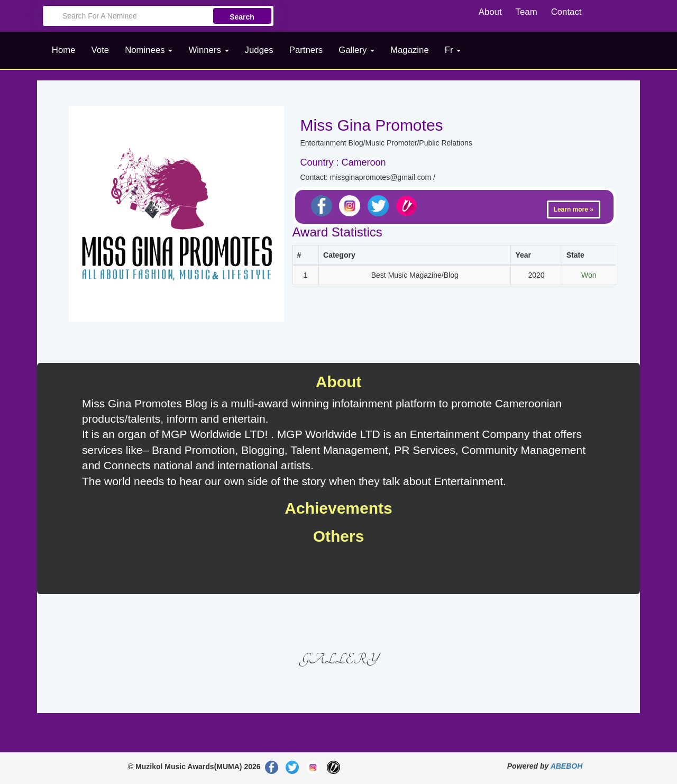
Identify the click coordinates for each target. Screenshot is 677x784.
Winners (208, 50)
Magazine (410, 50)
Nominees (149, 50)
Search (242, 17)
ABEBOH (567, 766)
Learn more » (574, 209)
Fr (453, 50)
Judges (259, 50)
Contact (566, 12)
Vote (100, 50)
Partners (306, 50)
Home (64, 50)
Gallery (356, 50)
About (490, 12)
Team (527, 12)
